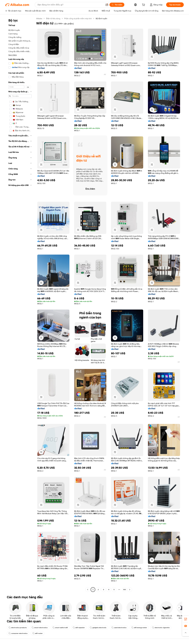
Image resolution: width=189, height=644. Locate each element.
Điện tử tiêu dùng (53, 18)
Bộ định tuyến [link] (101, 18)
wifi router (38, 633)
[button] (107, 5)
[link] (186, 619)
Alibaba (39, 18)
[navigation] (20, 304)
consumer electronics (18, 633)
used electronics (119, 628)
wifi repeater (79, 628)
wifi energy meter (139, 628)
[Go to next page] (130, 590)
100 (124, 590)
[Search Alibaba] (70, 5)
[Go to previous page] (88, 590)
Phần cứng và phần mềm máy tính (78, 18)
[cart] (144, 5)
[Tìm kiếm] (117, 5)
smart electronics (40, 628)
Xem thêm (13, 55)
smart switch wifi (60, 628)
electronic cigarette (161, 628)
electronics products (18, 628)
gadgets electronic (98, 628)
